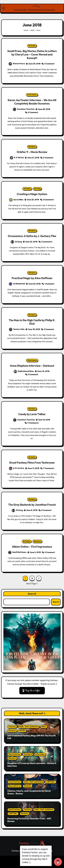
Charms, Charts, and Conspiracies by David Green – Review (29, 792)
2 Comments (48, 200)
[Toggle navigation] (4, 8)
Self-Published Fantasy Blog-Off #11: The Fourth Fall (32, 737)
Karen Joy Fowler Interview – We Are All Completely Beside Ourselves (32, 102)
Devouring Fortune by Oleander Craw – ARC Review (29, 820)
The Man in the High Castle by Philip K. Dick (32, 322)
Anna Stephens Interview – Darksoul (32, 366)
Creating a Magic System (32, 194)
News (44, 727)
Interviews (32, 95)
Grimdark (28, 754)
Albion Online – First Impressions (32, 547)
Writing (37, 189)
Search (32, 594)
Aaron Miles (16, 200)
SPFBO (22, 731)
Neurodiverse (15, 786)
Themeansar (53, 859)
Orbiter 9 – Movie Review (32, 152)
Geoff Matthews (17, 552)
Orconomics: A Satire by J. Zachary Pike (32, 236)
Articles (32, 46)
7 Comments (49, 468)
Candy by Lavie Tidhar (32, 414)
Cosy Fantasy (15, 782)
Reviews (32, 147)
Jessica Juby (17, 329)
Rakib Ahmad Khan (24, 371)
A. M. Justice (17, 468)
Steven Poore (17, 64)
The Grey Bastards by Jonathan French (32, 505)
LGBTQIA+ (51, 782)
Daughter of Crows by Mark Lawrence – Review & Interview (32, 765)
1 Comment (49, 284)
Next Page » (32, 584)
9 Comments (33, 423)
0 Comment (49, 64)
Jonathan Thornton (24, 109)
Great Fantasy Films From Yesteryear (32, 463)
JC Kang (16, 242)
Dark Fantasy (15, 754)
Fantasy (12, 727)
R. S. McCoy (17, 158)
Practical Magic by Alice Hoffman (32, 278)
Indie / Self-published (29, 727)
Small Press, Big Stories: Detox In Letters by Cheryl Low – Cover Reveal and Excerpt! (32, 55)
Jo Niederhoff (17, 284)
